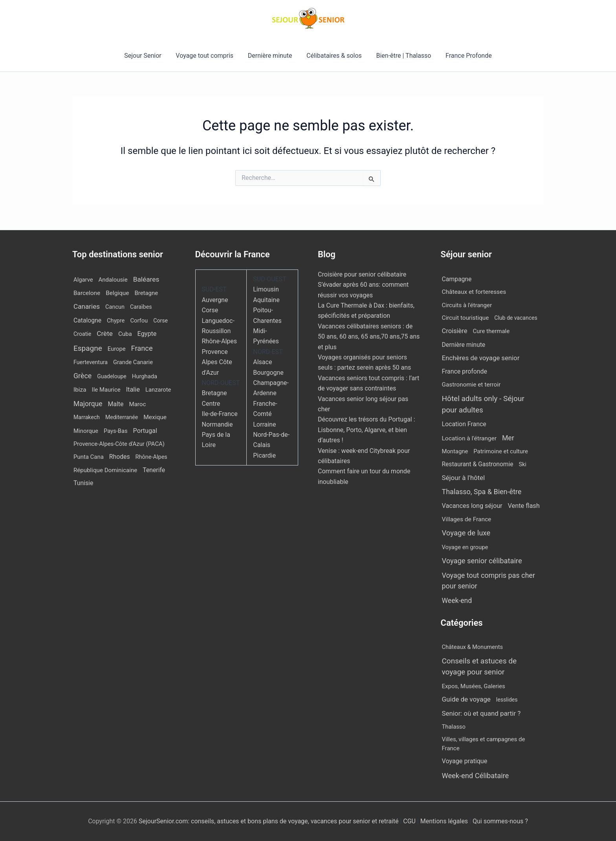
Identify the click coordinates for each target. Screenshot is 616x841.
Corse (210, 310)
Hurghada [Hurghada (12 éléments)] (145, 376)
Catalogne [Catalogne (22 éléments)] (87, 320)
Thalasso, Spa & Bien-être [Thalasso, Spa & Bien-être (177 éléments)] (482, 492)
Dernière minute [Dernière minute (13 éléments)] (464, 345)
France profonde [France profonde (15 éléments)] (465, 371)
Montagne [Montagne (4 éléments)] (455, 451)
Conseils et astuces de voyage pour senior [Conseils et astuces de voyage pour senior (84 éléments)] (479, 667)
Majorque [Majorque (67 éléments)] (88, 404)
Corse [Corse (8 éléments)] (160, 321)
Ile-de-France (220, 414)
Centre (211, 404)
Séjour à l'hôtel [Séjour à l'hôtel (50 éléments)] (464, 478)
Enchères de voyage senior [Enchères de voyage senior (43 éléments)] (481, 358)
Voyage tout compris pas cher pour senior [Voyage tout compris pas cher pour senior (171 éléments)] (489, 581)
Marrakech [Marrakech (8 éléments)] (87, 417)
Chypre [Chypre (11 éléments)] (116, 321)
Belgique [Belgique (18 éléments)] (117, 293)
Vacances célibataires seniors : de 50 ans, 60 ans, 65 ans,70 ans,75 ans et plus (369, 337)
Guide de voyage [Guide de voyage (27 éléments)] (466, 699)
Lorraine (264, 424)
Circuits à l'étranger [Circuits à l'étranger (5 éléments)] (467, 305)
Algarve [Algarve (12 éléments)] (83, 280)
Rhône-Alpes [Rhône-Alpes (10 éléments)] (151, 457)
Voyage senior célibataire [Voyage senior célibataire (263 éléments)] (482, 561)
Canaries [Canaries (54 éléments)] (87, 306)
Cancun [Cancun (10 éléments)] (115, 307)
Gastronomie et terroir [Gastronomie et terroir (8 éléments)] (471, 385)
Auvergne (215, 300)
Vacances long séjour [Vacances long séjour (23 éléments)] (472, 506)
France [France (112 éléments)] (142, 348)
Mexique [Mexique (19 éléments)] (155, 417)
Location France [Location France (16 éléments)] (464, 424)
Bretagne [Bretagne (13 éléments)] (146, 293)
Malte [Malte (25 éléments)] (115, 404)
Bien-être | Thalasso (401, 56)
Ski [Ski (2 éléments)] (523, 464)
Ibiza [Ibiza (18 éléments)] (80, 390)
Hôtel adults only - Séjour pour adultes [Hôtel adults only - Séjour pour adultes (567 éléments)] (483, 404)
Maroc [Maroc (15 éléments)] (137, 404)
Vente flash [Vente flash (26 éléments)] (524, 506)
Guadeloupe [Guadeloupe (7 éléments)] (112, 376)
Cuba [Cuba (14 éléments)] (125, 334)
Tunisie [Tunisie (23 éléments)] (83, 483)
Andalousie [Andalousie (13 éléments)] (113, 280)
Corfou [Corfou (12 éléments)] (139, 321)
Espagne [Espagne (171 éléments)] (88, 348)
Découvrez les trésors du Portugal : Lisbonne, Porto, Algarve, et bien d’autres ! (367, 430)
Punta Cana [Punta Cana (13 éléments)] (89, 457)
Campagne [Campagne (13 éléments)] (457, 279)
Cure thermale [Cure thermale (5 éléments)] (491, 331)
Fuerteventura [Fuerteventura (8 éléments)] (91, 362)
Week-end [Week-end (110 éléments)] (457, 601)
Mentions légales (444, 821)
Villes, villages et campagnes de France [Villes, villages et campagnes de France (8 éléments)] (484, 744)
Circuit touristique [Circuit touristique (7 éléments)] (466, 318)
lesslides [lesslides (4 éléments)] (507, 700)
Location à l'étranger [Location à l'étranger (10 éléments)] (469, 438)
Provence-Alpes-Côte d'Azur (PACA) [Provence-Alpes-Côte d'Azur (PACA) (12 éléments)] (119, 444)
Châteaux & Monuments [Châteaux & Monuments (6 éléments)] (473, 647)
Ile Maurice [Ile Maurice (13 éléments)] (106, 390)
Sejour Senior (147, 56)
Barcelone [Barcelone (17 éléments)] (87, 293)
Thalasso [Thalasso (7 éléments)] (454, 727)
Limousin (266, 289)
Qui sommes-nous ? (500, 821)
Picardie (264, 455)
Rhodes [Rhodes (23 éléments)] (120, 457)
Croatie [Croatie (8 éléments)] (82, 334)
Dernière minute (271, 56)
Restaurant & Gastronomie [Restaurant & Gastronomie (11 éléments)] (478, 464)
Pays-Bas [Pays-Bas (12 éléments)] (116, 431)
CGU (410, 821)
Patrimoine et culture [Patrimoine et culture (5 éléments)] (501, 451)
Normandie (217, 424)
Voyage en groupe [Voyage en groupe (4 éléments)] (465, 547)
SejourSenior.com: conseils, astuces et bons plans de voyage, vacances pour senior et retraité (269, 821)
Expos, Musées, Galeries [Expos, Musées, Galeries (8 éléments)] (474, 686)
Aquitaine (266, 300)
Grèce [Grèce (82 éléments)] (82, 376)
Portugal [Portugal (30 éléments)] (145, 431)
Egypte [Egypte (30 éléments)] (147, 334)
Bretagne (214, 393)
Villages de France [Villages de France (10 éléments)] (467, 519)
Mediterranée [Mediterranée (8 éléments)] (122, 417)
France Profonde (464, 56)
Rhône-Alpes (220, 341)
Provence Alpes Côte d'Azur (217, 362)
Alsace (262, 362)
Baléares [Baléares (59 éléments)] (146, 279)
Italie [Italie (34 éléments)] (133, 389)
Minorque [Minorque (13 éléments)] (86, 431)
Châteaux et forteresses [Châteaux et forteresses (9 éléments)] (474, 292)
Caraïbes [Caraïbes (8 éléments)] (141, 307)
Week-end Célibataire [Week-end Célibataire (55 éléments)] (476, 776)
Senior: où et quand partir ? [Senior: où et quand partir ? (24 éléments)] (481, 713)
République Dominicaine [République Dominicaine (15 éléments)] (105, 470)
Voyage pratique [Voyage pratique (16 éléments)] (465, 761)
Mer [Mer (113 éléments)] (508, 438)
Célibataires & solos (333, 56)
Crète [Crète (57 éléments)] (105, 333)
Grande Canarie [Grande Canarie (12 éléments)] (133, 362)
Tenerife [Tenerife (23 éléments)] (154, 470)
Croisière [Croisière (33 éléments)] (455, 331)
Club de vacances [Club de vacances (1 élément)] (516, 318)
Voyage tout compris (207, 56)
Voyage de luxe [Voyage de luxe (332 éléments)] (466, 533)
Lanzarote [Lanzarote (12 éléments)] (158, 390)
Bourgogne (268, 373)
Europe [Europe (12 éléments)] (117, 349)
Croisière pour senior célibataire (362, 274)
